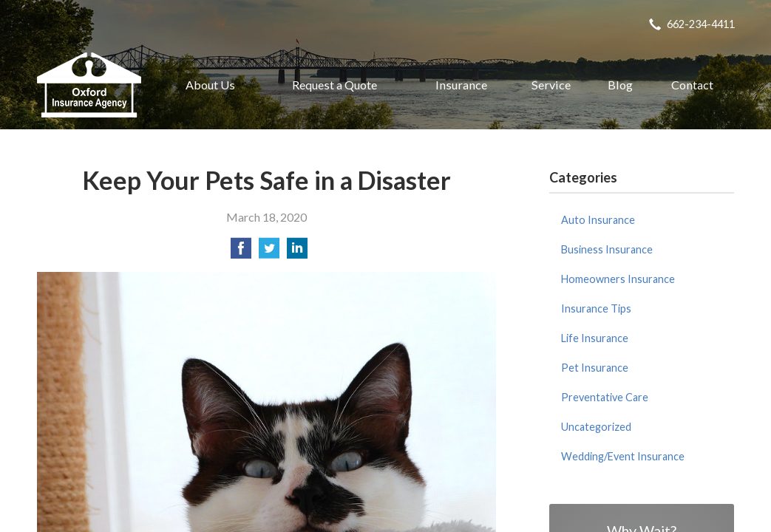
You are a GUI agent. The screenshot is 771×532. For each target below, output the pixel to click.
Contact (692, 85)
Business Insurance (607, 249)
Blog (620, 85)
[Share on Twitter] (269, 252)
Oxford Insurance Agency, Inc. (89, 85)
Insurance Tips (596, 308)
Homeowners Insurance (618, 279)
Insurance (461, 85)
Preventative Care (605, 397)
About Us (210, 85)
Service (551, 85)
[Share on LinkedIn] (297, 252)
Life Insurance (595, 338)
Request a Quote (334, 85)
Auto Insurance (598, 220)
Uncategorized (596, 427)
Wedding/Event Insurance (623, 456)
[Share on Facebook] (241, 252)
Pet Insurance (595, 368)
